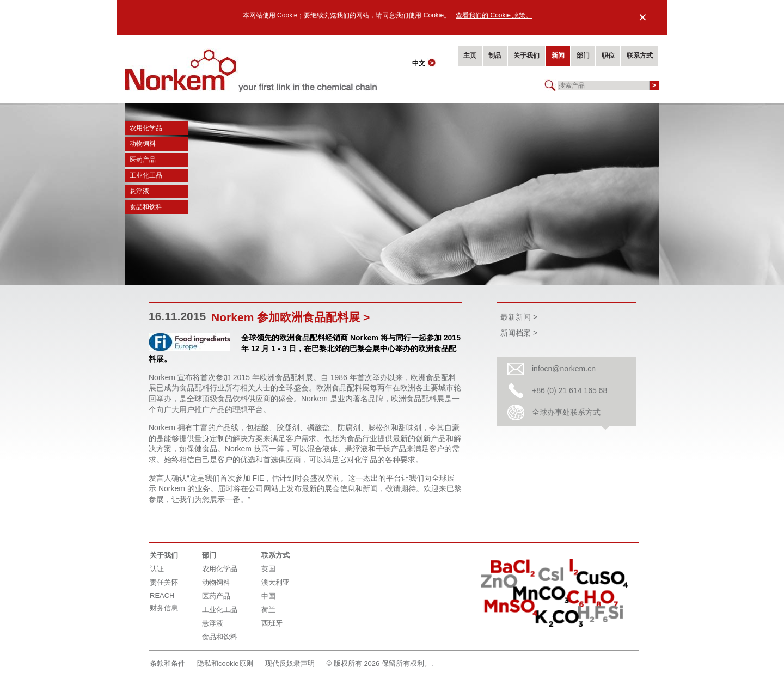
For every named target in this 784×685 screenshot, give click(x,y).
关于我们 (526, 56)
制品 (495, 56)
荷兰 (268, 610)
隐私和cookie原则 (225, 663)
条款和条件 (167, 663)
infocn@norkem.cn (564, 369)
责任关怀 (164, 582)
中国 (268, 596)
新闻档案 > (519, 333)
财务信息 (164, 608)
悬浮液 (139, 191)
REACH (162, 595)
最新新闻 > (519, 317)
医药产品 (143, 160)
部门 (583, 56)
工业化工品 (146, 175)
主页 (470, 56)
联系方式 (640, 56)
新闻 (558, 56)
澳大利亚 (275, 582)
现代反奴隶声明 (290, 663)
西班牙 (272, 623)
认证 (157, 569)
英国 (268, 569)
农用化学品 (146, 128)
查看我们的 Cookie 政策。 (494, 15)
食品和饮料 (146, 207)
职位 (608, 56)
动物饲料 (143, 144)
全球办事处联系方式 (566, 412)
